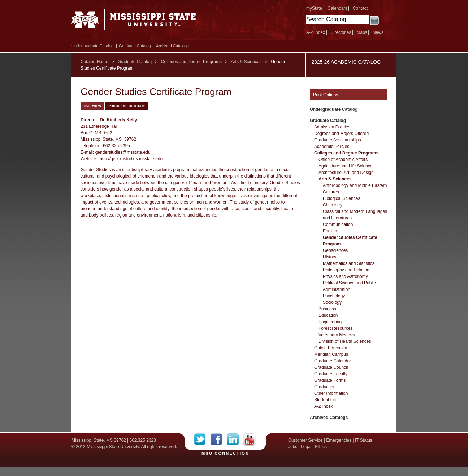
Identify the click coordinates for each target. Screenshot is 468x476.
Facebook (219, 440)
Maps (362, 32)
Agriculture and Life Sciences (346, 166)
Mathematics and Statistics (349, 263)
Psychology (334, 296)
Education (328, 315)
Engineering (330, 322)
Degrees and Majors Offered (341, 134)
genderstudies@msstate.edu (123, 152)
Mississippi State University (134, 22)
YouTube (249, 440)
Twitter (202, 440)
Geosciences (335, 250)
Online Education (331, 348)
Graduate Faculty (331, 374)
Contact (360, 8)
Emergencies (339, 440)
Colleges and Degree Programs (191, 62)
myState (314, 8)
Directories (341, 32)
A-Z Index (316, 32)
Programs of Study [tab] (127, 106)
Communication (338, 224)
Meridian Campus (331, 354)
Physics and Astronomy (345, 276)
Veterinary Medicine (337, 335)
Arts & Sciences (246, 62)
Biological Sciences (341, 198)
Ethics (321, 447)
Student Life (326, 400)
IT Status (364, 440)
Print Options (326, 95)
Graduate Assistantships (337, 140)
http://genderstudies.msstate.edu (131, 159)
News (378, 32)
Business (327, 309)
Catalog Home (94, 62)
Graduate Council (331, 367)
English (330, 231)
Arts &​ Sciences (335, 179)
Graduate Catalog (135, 46)
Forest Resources (336, 328)
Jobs (293, 447)
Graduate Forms (330, 380)
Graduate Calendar (333, 361)
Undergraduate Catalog (92, 46)
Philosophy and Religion (346, 270)
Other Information (331, 393)
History (330, 257)
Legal (306, 447)
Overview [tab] (92, 106)
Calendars (337, 8)
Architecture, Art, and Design (346, 173)
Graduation (325, 387)
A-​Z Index (324, 406)
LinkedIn (235, 440)
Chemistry (333, 205)
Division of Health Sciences (345, 341)
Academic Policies (332, 147)
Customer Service (305, 440)
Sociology (332, 302)
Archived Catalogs (172, 46)
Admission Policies (332, 127)
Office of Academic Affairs (343, 160)
